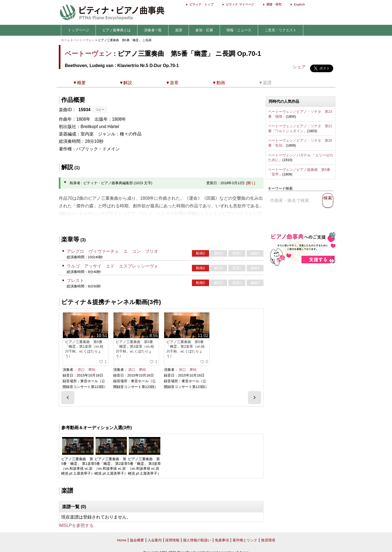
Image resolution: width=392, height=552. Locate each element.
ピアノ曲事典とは (117, 30)
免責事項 (222, 540)
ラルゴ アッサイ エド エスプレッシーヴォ (112, 266)
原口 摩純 (86, 370)
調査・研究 (274, 4)
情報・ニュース (239, 30)
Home (122, 540)
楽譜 (179, 30)
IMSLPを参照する (76, 525)
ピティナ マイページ (240, 4)
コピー (100, 110)
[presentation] (68, 398)
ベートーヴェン (84, 40)
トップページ (78, 30)
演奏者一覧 (153, 30)
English (299, 4)
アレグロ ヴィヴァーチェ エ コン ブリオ (112, 251)
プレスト (75, 280)
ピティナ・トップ (201, 4)
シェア (299, 67)
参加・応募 (204, 30)
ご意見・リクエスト (281, 30)
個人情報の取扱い (197, 540)
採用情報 (172, 540)
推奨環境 (268, 540)
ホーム (65, 40)
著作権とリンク (245, 540)
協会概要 (137, 540)
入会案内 (155, 540)
